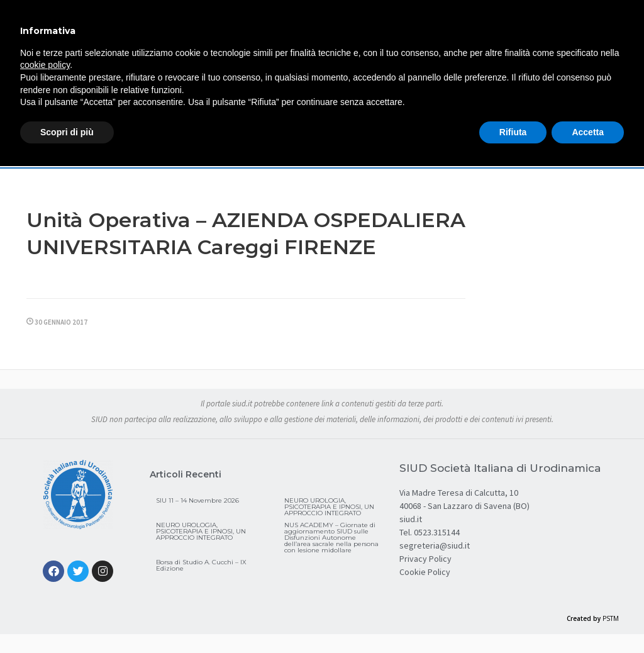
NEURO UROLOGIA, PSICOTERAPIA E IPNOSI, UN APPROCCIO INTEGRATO (329, 507)
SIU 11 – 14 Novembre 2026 (197, 500)
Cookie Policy (425, 572)
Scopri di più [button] (67, 132)
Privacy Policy (425, 559)
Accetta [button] (588, 132)
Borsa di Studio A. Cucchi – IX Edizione (201, 565)
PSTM (611, 618)
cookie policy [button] (45, 65)
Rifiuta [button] (513, 132)
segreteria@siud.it (435, 545)
